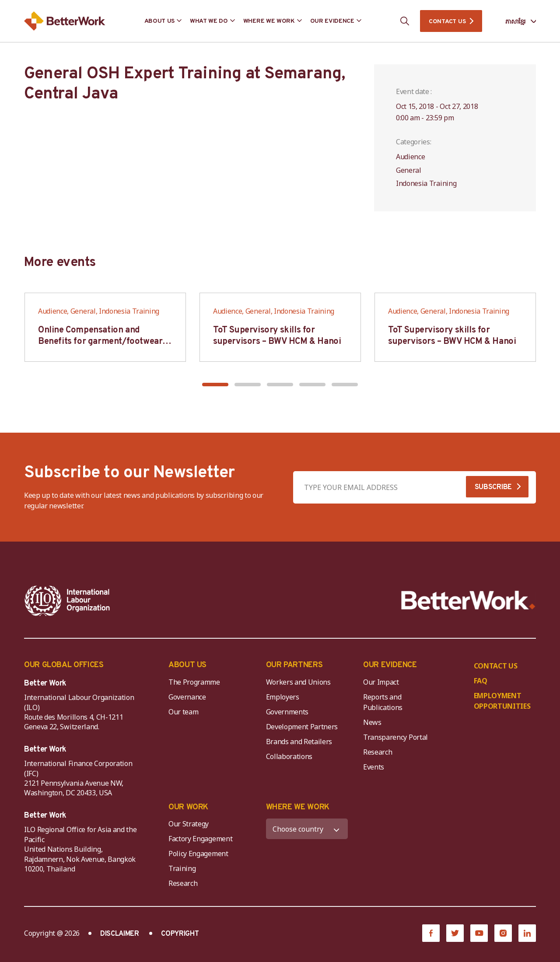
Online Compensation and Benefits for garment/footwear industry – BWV (100, 342)
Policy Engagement (200, 854)
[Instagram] (503, 933)
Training (182, 868)
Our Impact (381, 682)
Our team (183, 712)
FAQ (481, 681)
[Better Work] (468, 600)
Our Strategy (189, 824)
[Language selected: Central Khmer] (514, 21)
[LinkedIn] (527, 933)
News (372, 722)
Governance (187, 697)
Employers (283, 697)
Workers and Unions (298, 682)
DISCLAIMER (120, 934)
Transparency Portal (395, 737)
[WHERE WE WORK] (307, 829)
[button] (215, 385)
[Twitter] (455, 933)
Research (378, 752)
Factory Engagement (200, 839)
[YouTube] (479, 933)
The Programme (194, 682)
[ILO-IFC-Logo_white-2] (67, 601)
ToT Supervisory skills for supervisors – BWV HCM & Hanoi (277, 336)
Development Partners (302, 727)
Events (374, 767)
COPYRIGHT (180, 934)
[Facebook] (431, 933)
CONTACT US (447, 22)
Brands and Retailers (299, 742)
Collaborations (289, 756)
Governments (287, 712)
